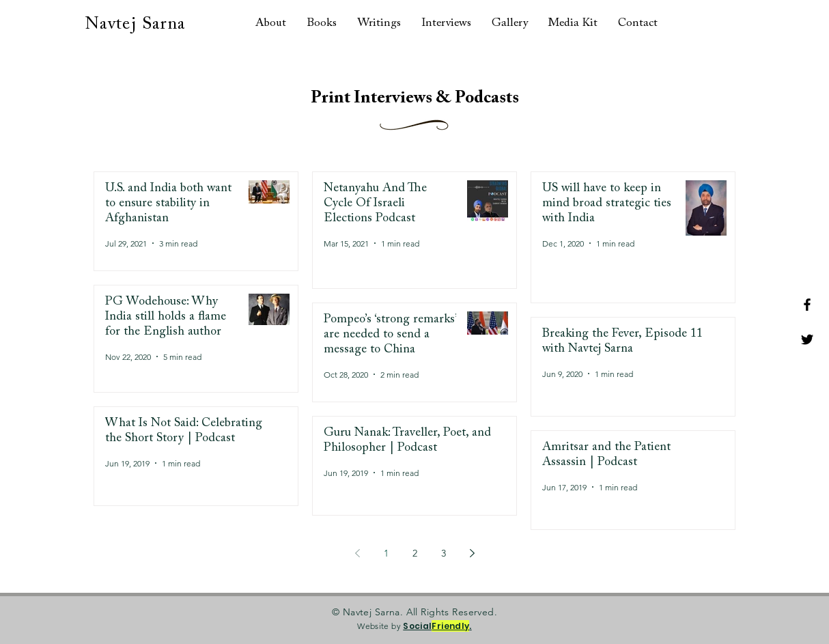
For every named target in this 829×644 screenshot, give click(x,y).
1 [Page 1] (386, 553)
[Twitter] (807, 339)
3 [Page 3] (444, 553)
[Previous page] (357, 553)
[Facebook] (807, 305)
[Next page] (472, 553)
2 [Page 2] (415, 553)
